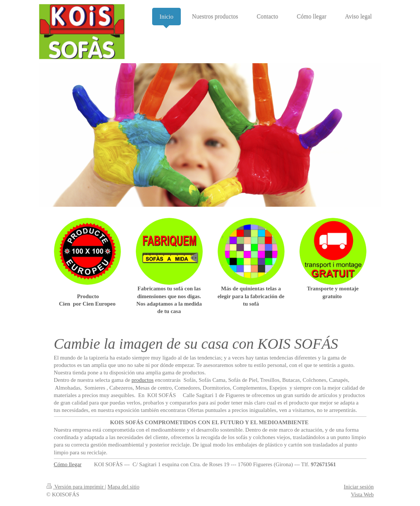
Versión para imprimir (76, 487)
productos (143, 380)
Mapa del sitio (124, 487)
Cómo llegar (68, 464)
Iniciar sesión (359, 487)
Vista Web (362, 494)
